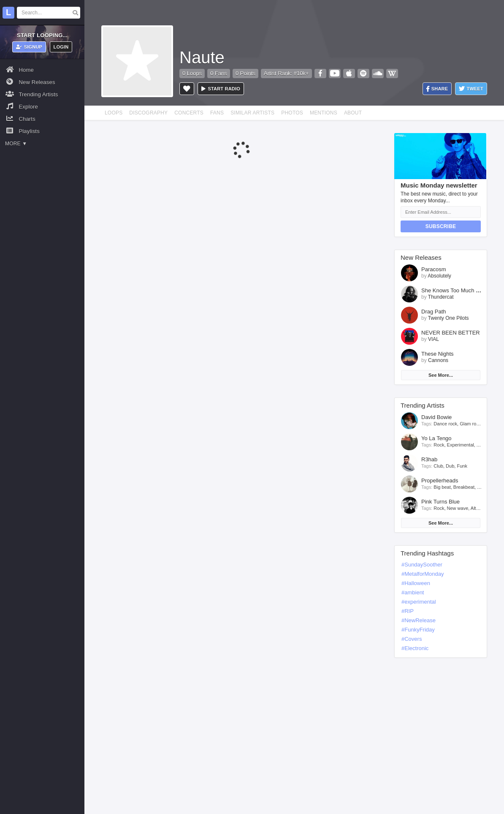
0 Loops (192, 73)
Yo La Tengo (436, 438)
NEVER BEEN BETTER (451, 333)
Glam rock (470, 424)
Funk (462, 466)
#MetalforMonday (423, 574)
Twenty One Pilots (448, 318)
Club (438, 466)
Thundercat (441, 297)
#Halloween (416, 583)
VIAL (434, 339)
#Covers (412, 639)
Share (437, 89)
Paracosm (434, 269)
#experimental (419, 602)
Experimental (461, 445)
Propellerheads (440, 481)
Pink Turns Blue (440, 502)
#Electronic (415, 648)
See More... (441, 375)
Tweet (471, 89)
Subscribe (441, 226)
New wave (458, 508)
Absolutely (439, 276)
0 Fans (219, 73)
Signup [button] (29, 47)
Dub (450, 466)
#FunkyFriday (418, 630)
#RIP (408, 611)
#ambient (413, 592)
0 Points (245, 73)
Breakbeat (464, 487)
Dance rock (445, 424)
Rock (439, 445)
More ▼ (16, 144)
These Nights (438, 354)
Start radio (221, 89)
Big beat (442, 487)
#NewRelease (419, 620)
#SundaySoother (422, 565)
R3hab (429, 459)
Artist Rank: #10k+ (286, 73)
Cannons (438, 360)
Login (61, 47)
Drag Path (434, 312)
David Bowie (436, 417)
